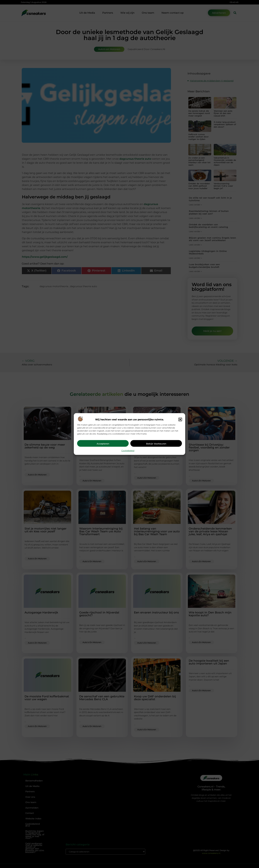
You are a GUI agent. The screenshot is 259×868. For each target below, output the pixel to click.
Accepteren (103, 443)
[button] (180, 419)
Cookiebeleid (128, 450)
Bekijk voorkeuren (156, 443)
